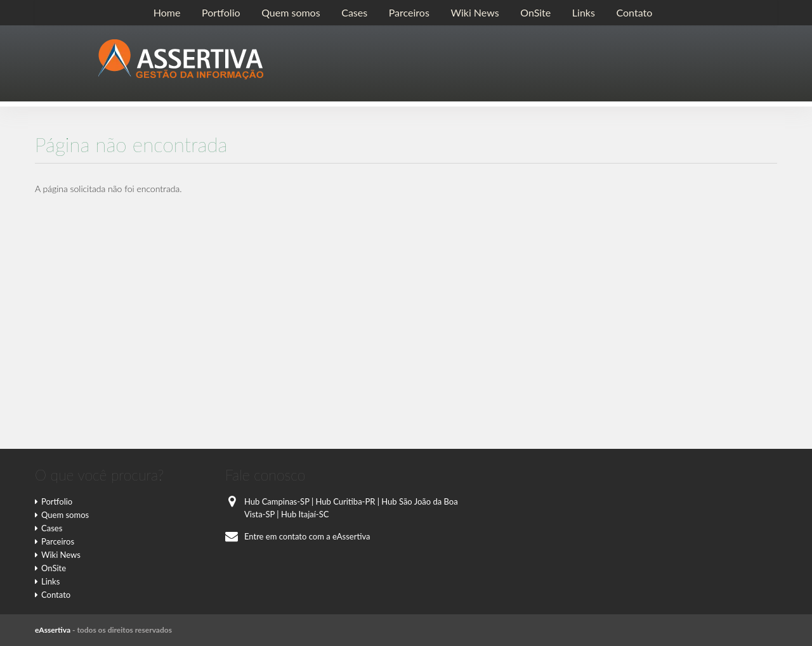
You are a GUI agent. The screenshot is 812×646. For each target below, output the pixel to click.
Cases (354, 12)
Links (584, 12)
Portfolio (221, 12)
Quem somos (291, 12)
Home (167, 12)
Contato (634, 12)
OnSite (535, 12)
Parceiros (409, 12)
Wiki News (475, 12)
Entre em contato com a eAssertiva (298, 536)
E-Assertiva (181, 60)
